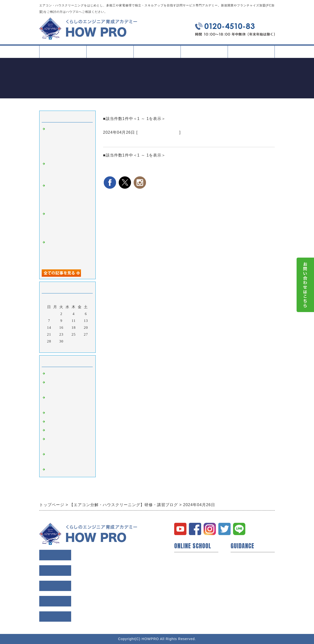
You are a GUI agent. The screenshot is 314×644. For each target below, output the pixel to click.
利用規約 (238, 581)
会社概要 (238, 573)
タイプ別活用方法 (157, 54)
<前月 (57, 348)
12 (80, 321)
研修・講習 (56, 374)
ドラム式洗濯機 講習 (158, 132)
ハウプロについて (190, 557)
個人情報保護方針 (246, 589)
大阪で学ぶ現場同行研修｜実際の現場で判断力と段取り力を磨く (68, 170)
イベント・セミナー (192, 597)
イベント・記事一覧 (204, 52)
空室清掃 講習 (60, 470)
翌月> (78, 348)
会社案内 (251, 54)
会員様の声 (240, 565)
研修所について (188, 589)
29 (55, 341)
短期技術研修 (186, 573)
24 (68, 334)
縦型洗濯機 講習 (62, 422)
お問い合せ (240, 597)
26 (80, 334)
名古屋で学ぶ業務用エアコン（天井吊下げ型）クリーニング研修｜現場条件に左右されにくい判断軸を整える (68, 142)
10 (68, 321)
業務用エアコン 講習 (66, 413)
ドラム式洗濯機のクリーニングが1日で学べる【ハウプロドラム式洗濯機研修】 (186, 141)
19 (80, 328)
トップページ (63, 52)
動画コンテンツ (188, 581)
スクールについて (110, 54)
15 (55, 328)
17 (68, 328)
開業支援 (182, 565)
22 (55, 334)
